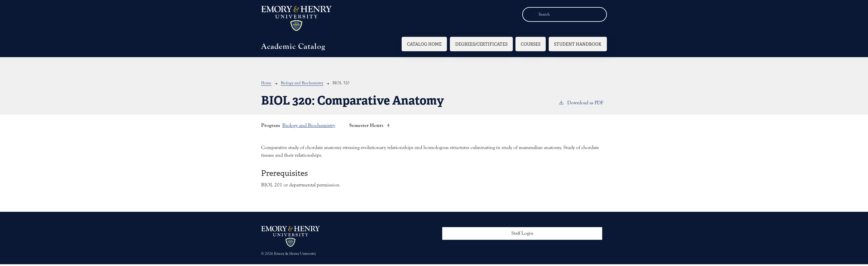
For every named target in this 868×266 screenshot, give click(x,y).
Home (266, 83)
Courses (531, 44)
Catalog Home (424, 44)
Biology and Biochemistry (302, 83)
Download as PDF (581, 102)
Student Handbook (578, 44)
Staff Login (522, 233)
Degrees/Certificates (481, 44)
